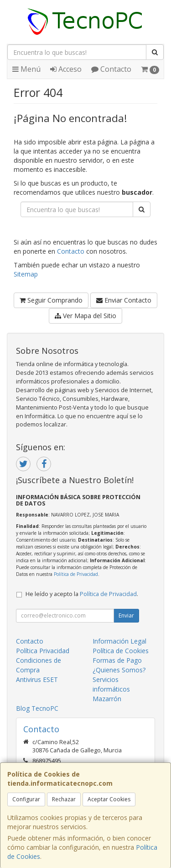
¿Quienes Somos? (119, 670)
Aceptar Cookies (109, 799)
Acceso (66, 69)
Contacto (111, 69)
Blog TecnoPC (37, 708)
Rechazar (64, 799)
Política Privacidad (43, 651)
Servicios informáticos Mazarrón (111, 689)
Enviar (126, 615)
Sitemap (26, 274)
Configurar (26, 799)
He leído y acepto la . (82, 594)
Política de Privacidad (76, 574)
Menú (26, 69)
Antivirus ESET (37, 679)
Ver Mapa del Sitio (85, 316)
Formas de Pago (117, 660)
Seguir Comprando (51, 300)
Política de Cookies (121, 651)
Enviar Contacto (124, 300)
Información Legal (119, 641)
